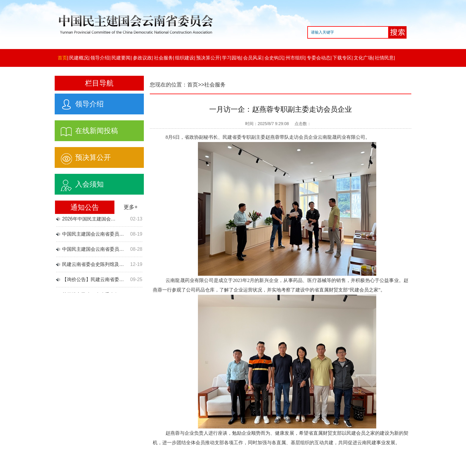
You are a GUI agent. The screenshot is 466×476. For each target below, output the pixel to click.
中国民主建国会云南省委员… (93, 235)
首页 (62, 58)
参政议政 (142, 58)
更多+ (131, 207)
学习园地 (232, 58)
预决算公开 (208, 58)
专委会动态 (319, 58)
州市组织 (295, 58)
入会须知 (79, 183)
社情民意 (384, 58)
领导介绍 (100, 58)
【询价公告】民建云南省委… (93, 280)
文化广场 (363, 58)
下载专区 (342, 58)
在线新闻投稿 (86, 129)
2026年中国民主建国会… (89, 219)
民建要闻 (121, 58)
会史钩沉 (274, 58)
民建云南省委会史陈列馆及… (93, 265)
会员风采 (253, 58)
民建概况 (79, 58)
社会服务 (163, 58)
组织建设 (185, 58)
